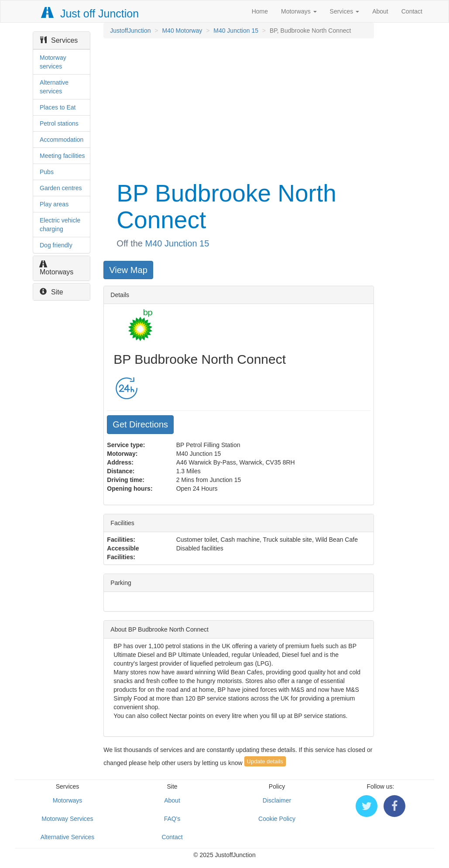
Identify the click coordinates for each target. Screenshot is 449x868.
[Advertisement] (238, 108)
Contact (412, 11)
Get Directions (140, 424)
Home (260, 11)
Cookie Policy (277, 819)
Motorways (299, 11)
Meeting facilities (62, 156)
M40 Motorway (182, 31)
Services (345, 11)
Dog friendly (56, 245)
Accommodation (62, 140)
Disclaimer (277, 800)
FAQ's (172, 819)
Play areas (54, 204)
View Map (128, 270)
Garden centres (61, 188)
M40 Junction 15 (236, 31)
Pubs (47, 172)
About (380, 11)
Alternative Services (68, 837)
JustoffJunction (130, 31)
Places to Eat (58, 107)
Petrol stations (59, 123)
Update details (265, 761)
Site (51, 292)
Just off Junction (90, 14)
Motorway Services (67, 819)
